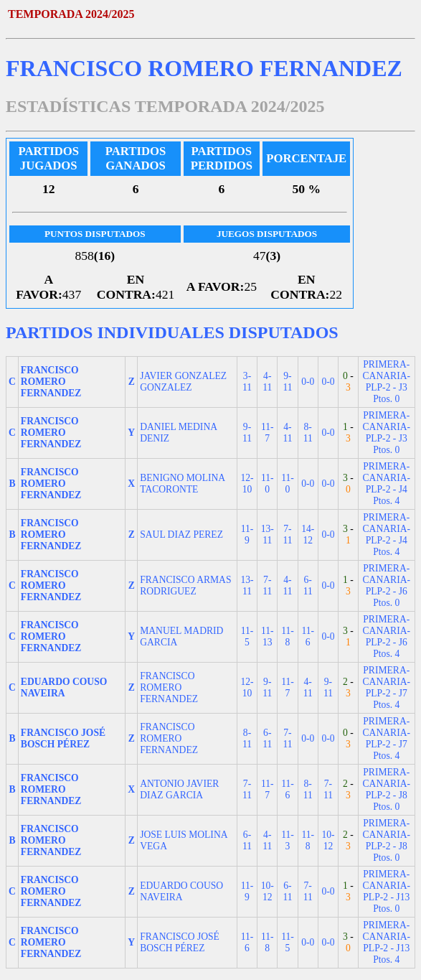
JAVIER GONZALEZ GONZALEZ (183, 382)
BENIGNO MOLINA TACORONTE (182, 484)
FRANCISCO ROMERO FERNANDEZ (169, 687)
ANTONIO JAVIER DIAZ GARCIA (179, 789)
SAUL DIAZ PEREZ (181, 535)
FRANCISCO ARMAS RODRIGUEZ (185, 585)
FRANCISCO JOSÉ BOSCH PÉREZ (180, 942)
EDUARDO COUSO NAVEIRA (181, 891)
